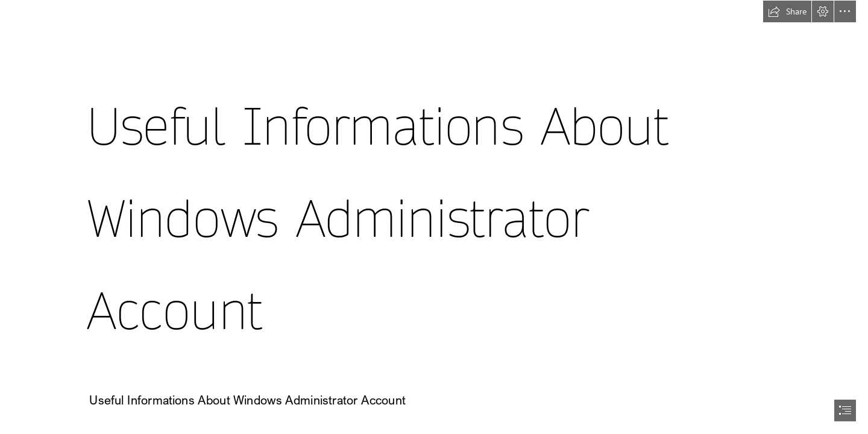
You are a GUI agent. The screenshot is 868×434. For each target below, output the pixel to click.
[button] (787, 11)
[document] (434, 217)
